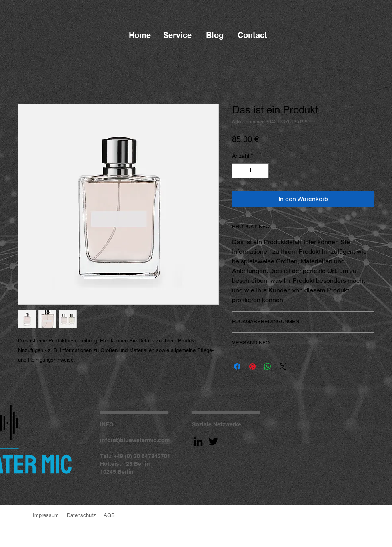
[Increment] (263, 171)
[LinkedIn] (198, 441)
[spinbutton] (250, 171)
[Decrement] (238, 171)
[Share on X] (283, 366)
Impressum (46, 515)
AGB (109, 515)
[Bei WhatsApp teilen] (268, 366)
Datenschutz (81, 515)
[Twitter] (213, 441)
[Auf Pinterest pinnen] (252, 366)
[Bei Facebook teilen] (237, 366)
